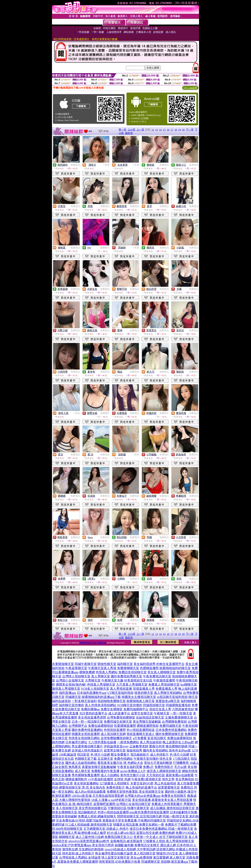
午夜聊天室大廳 (112, 680)
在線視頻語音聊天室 (150, 717)
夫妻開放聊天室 (63, 664)
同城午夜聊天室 (86, 664)
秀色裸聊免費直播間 (86, 775)
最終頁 (129, 133)
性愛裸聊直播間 (125, 726)
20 (183, 130)
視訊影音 (83, 755)
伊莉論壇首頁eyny (116, 746)
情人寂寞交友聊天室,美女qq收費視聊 (127, 858)
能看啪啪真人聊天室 (141, 701)
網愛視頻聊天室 (70, 787)
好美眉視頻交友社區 (138, 680)
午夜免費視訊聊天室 (157, 676)
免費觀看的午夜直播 (105, 771)
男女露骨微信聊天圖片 (87, 746)
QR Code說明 (190, 88)
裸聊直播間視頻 (148, 726)
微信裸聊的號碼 (176, 746)
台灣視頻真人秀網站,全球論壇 (80, 858)
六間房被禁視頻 (183, 709)
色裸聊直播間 (149, 668)
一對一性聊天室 (181, 713)
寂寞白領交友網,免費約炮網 (156, 833)
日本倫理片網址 (76, 742)
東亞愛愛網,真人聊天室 (169, 858)
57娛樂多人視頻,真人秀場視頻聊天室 (169, 841)
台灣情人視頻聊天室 (76, 676)
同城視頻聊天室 (154, 705)
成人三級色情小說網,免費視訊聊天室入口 (104, 837)
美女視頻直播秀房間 (92, 717)
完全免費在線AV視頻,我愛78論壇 (79, 820)
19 (180, 130)
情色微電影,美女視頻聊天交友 (143, 792)
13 (157, 130)
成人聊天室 (83, 771)
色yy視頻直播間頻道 (141, 730)
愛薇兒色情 (157, 746)
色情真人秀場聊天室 (101, 685)
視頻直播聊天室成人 (141, 734)
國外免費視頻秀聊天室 (126, 676)
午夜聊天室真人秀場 (102, 668)
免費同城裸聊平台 (136, 709)
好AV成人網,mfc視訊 (121, 833)
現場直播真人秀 (144, 689)
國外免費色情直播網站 (87, 730)
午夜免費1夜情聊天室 (146, 779)
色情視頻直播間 (115, 730)
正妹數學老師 (139, 746)
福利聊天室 (125, 664)
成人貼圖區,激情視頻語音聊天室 (172, 808)
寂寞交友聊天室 (142, 713)
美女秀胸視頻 (185, 779)
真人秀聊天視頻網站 (168, 693)
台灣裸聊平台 (78, 726)
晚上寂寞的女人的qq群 (178, 742)
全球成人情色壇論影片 (87, 750)
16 (168, 130)
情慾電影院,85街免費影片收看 (120, 862)
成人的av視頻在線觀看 (90, 792)
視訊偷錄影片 (140, 755)
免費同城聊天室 (170, 726)
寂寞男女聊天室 (115, 750)
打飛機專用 (181, 763)
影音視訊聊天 (157, 738)
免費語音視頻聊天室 (133, 672)
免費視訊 (75, 165)
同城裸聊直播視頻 (178, 705)
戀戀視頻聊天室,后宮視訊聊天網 (139, 816)
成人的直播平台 (119, 713)
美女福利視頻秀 (145, 664)
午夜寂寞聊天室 (76, 668)
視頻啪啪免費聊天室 (112, 701)
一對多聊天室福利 (84, 701)
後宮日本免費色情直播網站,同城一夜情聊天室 (161, 829)
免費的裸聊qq (90, 709)
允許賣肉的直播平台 (93, 713)
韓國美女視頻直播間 (86, 734)
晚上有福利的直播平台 (141, 787)
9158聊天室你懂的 (130, 705)
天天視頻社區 (156, 775)
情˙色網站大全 (133, 763)
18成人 (194, 763)
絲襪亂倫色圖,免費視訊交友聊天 (137, 845)
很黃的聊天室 (144, 693)
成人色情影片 (159, 755)
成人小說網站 (110, 775)
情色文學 (168, 779)
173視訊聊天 (181, 759)
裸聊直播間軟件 (76, 779)
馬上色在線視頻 (165, 783)
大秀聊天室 (93, 680)
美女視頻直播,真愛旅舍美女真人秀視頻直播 (162, 800)
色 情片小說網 (100, 755)
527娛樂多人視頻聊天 (115, 783)
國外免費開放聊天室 (170, 734)
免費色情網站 (123, 759)
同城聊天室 (73, 697)
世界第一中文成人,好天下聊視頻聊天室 (161, 837)
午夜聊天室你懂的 (146, 759)
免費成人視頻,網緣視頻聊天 (97, 816)
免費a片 (148, 767)
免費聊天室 (115, 792)
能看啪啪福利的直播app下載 (101, 697)
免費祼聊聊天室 (128, 668)
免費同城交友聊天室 (118, 722)
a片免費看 (140, 738)
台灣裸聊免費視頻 (174, 722)
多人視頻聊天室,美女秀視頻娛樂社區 (81, 808)
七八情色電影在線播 (102, 742)
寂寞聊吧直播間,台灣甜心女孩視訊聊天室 (122, 804)
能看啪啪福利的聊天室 (175, 668)
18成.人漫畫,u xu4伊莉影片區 (111, 800)
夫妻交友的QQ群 (142, 783)
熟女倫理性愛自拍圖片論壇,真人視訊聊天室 (125, 853)
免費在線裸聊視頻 (101, 726)
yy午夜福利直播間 (101, 779)
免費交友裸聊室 (112, 709)
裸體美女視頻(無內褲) (71, 685)
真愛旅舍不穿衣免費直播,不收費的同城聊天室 (134, 820)
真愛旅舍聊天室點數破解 (99, 767)
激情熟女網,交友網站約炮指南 (83, 849)
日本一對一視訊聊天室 (87, 722)
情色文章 (166, 759)
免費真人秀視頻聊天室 (164, 685)
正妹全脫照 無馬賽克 (66, 767)
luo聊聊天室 (189, 685)
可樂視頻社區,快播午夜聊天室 (128, 808)
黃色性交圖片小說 (133, 775)
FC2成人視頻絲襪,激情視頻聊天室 (89, 825)
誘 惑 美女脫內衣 (94, 787)
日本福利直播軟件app (92, 693)
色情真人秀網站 (107, 672)
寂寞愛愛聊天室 (169, 787)
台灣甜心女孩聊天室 (70, 680)
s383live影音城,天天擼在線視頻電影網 (98, 796)
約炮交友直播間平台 (170, 664)
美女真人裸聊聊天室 (162, 672)
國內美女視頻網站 (156, 750)
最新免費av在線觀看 (180, 775)
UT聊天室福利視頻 (120, 693)
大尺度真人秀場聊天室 (132, 685)
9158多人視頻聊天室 (95, 689)
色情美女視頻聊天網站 (84, 738)
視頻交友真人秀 (160, 709)
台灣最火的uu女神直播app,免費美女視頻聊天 (155, 796)
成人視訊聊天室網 (113, 734)
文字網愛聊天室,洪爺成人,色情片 (106, 829)
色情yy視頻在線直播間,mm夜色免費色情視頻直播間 (133, 812)
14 (161, 130)
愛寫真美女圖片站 (110, 763)
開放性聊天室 (107, 664)
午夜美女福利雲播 (130, 767)
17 (172, 130)
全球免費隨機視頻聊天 (116, 738)
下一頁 (190, 130)
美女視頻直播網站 (86, 783)
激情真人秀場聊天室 (66, 689)
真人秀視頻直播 (121, 689)
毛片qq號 (180, 767)
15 (164, 130)
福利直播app (68, 693)
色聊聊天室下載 (86, 759)
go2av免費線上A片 (133, 771)
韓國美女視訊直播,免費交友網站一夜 (139, 825)
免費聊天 (105, 248)
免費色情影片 (164, 767)
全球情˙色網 (122, 779)
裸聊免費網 (87, 672)
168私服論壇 (68, 755)
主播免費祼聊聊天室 (179, 717)
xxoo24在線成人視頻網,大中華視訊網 (130, 849)
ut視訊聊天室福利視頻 (172, 697)
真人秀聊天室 (101, 676)
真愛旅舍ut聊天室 (168, 701)
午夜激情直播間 (164, 680)
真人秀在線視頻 (151, 742)
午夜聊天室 (162, 713)
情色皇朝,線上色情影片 (78, 853)
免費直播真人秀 (166, 689)
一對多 (106, 165)
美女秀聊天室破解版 (147, 722)
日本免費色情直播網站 (171, 730)
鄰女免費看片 (120, 755)
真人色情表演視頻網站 (101, 705)
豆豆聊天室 (105, 759)
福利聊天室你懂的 (72, 705)
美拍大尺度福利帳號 (158, 763)
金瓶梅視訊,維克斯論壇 (126, 841)
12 (153, 130)
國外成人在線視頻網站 (81, 763)
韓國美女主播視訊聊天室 (139, 697)
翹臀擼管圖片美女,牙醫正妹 (93, 643)
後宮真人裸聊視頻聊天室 (164, 771)
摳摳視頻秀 (134, 750)
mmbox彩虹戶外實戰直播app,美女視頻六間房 (83, 845)
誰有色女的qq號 (180, 750)
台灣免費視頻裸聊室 (121, 717)
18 (176, 130)
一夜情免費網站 (128, 742)
